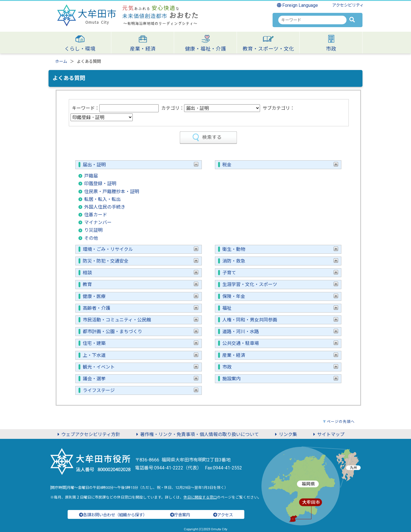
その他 (91, 238)
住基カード (96, 215)
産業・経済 (280, 355)
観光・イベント (141, 367)
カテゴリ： (173, 108)
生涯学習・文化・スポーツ (280, 284)
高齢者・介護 (141, 308)
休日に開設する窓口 (200, 497)
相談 (141, 273)
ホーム (61, 62)
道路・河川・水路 (280, 332)
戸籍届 (91, 176)
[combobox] (312, 20)
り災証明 (93, 230)
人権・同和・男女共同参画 (280, 320)
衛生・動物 (280, 249)
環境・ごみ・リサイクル (141, 249)
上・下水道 (141, 355)
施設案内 (280, 379)
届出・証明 (141, 165)
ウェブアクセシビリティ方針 (88, 434)
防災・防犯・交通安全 (141, 261)
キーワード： (86, 108)
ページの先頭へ (341, 422)
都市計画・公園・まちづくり (141, 332)
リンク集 (285, 434)
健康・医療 (141, 296)
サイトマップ (328, 434)
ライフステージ (141, 390)
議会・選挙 (141, 379)
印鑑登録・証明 (100, 184)
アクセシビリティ (348, 5)
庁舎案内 (180, 515)
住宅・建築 (141, 343)
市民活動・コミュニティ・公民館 (141, 320)
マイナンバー (98, 222)
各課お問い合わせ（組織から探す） (113, 515)
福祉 (280, 308)
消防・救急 (280, 261)
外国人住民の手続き (105, 207)
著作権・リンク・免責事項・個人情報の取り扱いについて (197, 434)
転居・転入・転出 (102, 199)
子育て (280, 273)
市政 (280, 367)
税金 (280, 165)
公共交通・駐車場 (280, 343)
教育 (141, 284)
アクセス (223, 515)
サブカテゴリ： (279, 108)
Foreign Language (298, 5)
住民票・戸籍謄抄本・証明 (112, 192)
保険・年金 (280, 296)
